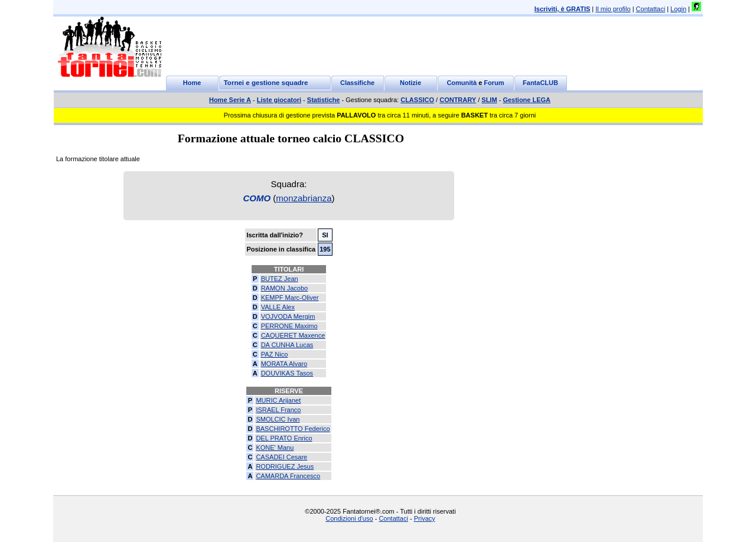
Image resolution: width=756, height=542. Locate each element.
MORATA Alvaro (284, 364)
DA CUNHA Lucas (287, 345)
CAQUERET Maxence (293, 335)
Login (678, 9)
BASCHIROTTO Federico (293, 429)
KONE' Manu (275, 448)
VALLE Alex (278, 307)
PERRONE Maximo (289, 326)
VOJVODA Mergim (288, 316)
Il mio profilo (613, 9)
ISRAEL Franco (278, 410)
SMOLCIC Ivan (278, 419)
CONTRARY (458, 100)
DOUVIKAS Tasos (287, 373)
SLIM (489, 100)
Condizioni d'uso (349, 518)
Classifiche (357, 83)
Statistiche (324, 100)
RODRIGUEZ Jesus (285, 466)
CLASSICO (417, 100)
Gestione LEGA (527, 100)
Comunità (462, 83)
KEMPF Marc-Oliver (290, 298)
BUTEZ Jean (280, 279)
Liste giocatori (279, 100)
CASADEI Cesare (281, 457)
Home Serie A (230, 100)
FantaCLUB (540, 83)
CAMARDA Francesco (288, 476)
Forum (494, 83)
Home (192, 83)
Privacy (425, 518)
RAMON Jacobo (284, 288)
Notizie (410, 83)
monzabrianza (304, 198)
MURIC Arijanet (278, 400)
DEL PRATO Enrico (284, 438)
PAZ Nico (275, 354)
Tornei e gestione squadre (266, 83)
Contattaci (651, 9)
